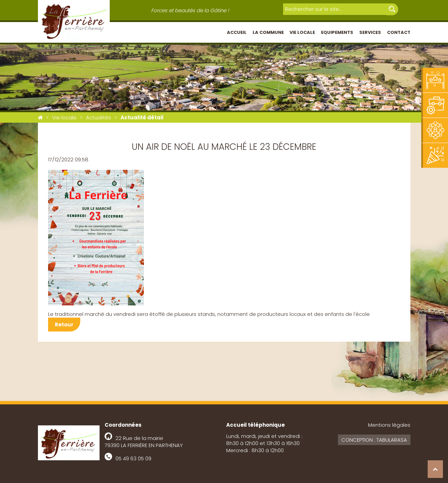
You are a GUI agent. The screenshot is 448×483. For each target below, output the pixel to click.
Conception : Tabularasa (374, 440)
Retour (64, 325)
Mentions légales (389, 425)
